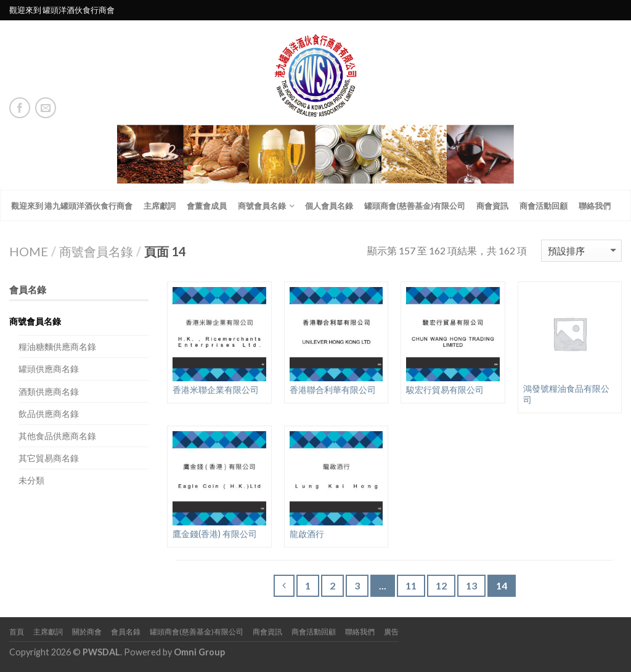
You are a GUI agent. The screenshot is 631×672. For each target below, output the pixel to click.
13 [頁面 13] (471, 585)
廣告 (391, 632)
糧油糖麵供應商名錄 (57, 346)
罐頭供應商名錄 (49, 369)
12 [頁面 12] (441, 585)
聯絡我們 (595, 206)
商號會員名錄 (262, 206)
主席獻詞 (160, 206)
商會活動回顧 (543, 206)
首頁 (17, 632)
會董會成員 (207, 206)
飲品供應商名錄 (49, 414)
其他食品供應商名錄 (57, 436)
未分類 (31, 480)
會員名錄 (126, 632)
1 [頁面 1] (308, 585)
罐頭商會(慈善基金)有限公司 (415, 206)
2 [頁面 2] (332, 585)
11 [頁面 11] (411, 585)
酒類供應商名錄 (49, 391)
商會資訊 (492, 206)
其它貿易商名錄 (49, 458)
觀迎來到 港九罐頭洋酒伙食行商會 (72, 206)
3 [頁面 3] (357, 585)
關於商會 (87, 632)
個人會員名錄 (329, 206)
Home (29, 251)
